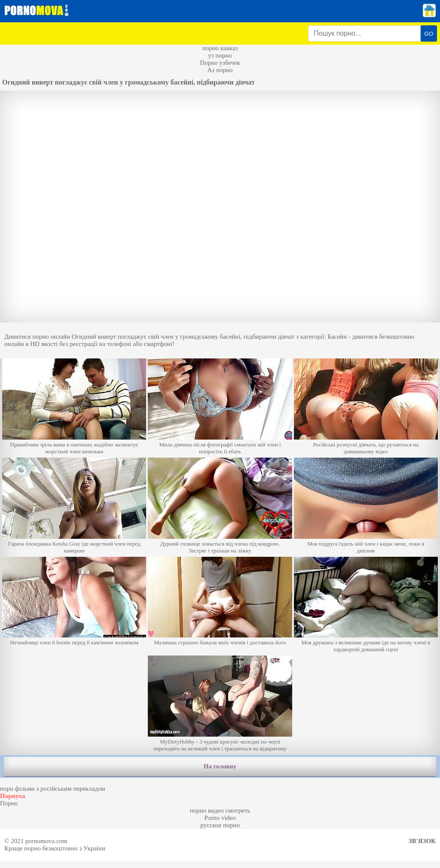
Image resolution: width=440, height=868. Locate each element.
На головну (220, 766)
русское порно (220, 825)
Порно (9, 803)
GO (429, 34)
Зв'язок (422, 841)
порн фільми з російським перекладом (53, 789)
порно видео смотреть (220, 810)
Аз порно (220, 70)
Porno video (220, 818)
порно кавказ (220, 48)
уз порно (220, 55)
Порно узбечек (220, 63)
